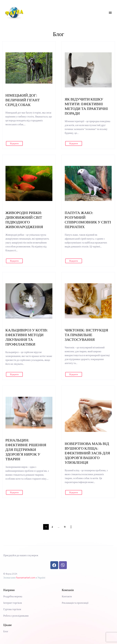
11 (65, 527)
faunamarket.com (26, 578)
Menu (110, 13)
